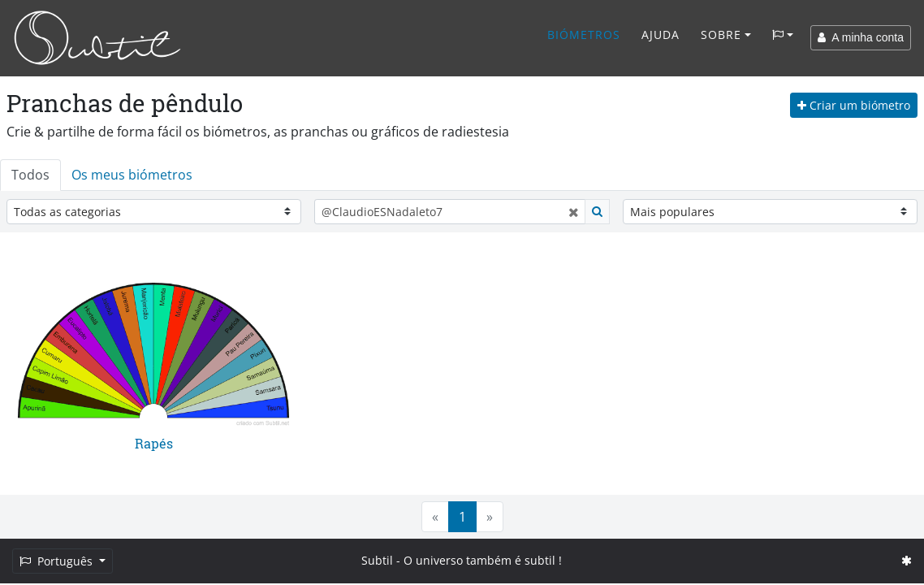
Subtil (377, 560)
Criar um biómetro (854, 105)
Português (58, 561)
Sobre (721, 35)
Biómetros (584, 35)
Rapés (154, 443)
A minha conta (861, 37)
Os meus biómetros (132, 175)
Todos (30, 175)
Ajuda (661, 35)
